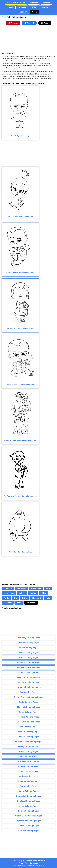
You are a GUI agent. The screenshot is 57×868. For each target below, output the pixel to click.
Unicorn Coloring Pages (29, 643)
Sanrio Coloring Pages (28, 791)
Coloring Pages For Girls (29, 771)
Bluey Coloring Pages (28, 653)
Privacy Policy (24, 863)
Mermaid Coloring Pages (28, 732)
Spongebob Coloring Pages (28, 796)
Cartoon (23, 12)
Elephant (8, 603)
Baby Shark (9, 593)
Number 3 (37, 598)
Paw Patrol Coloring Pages (28, 682)
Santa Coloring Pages (28, 702)
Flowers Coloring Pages (29, 717)
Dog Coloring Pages (28, 727)
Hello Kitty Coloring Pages (28, 638)
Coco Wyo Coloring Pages (29, 722)
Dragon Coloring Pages (28, 781)
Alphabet (34, 3)
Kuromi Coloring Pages (28, 831)
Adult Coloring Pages (28, 648)
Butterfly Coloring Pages (28, 766)
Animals (22, 7)
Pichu (19, 603)
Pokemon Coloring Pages (28, 667)
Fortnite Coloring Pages (28, 761)
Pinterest (13, 23)
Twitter (45, 23)
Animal (22, 593)
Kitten (25, 598)
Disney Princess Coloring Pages (28, 697)
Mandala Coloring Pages (28, 737)
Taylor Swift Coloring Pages (28, 821)
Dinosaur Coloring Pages (28, 677)
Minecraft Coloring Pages (28, 707)
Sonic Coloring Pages (28, 672)
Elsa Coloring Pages (28, 756)
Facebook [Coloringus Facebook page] (28, 861)
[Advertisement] (16, 40)
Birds (33, 7)
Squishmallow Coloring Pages (28, 742)
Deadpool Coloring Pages (28, 801)
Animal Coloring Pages (28, 826)
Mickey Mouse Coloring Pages (29, 816)
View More (31, 603)
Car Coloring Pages (29, 786)
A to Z (35, 12)
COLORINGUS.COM (16, 3)
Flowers (44, 7)
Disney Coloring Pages (29, 747)
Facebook (29, 23)
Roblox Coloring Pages (28, 811)
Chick (43, 593)
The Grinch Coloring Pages (29, 687)
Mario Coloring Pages (29, 776)
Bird (15, 598)
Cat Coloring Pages (28, 692)
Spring (33, 593)
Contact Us (34, 863)
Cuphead (8, 588)
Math (11, 7)
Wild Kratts (21, 588)
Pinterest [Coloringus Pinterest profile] (41, 861)
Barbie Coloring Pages (28, 712)
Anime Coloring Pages (28, 806)
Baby (48, 588)
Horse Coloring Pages (28, 752)
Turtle (6, 598)
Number (46, 3)
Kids (48, 598)
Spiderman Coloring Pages (29, 662)
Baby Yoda (36, 588)
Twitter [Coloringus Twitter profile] (35, 861)
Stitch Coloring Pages (29, 658)
